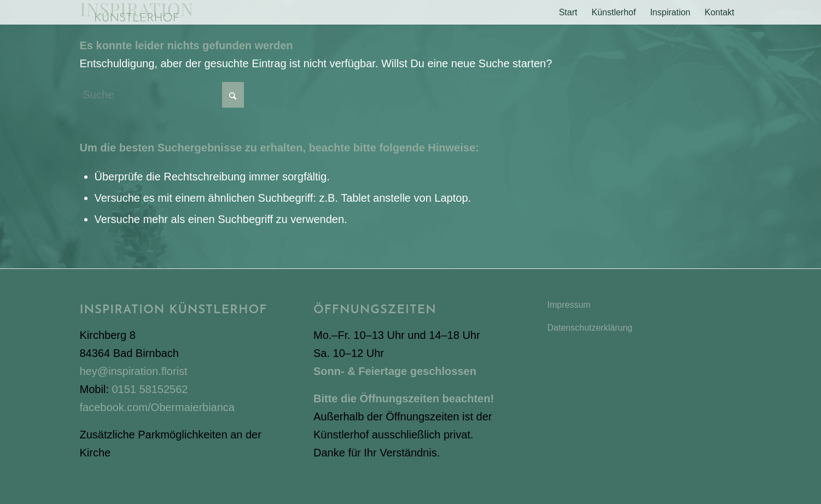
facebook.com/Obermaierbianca (157, 407)
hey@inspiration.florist (134, 371)
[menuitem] (568, 12)
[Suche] (162, 95)
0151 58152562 (150, 389)
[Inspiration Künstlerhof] (136, 12)
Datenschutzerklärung (590, 328)
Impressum (569, 305)
